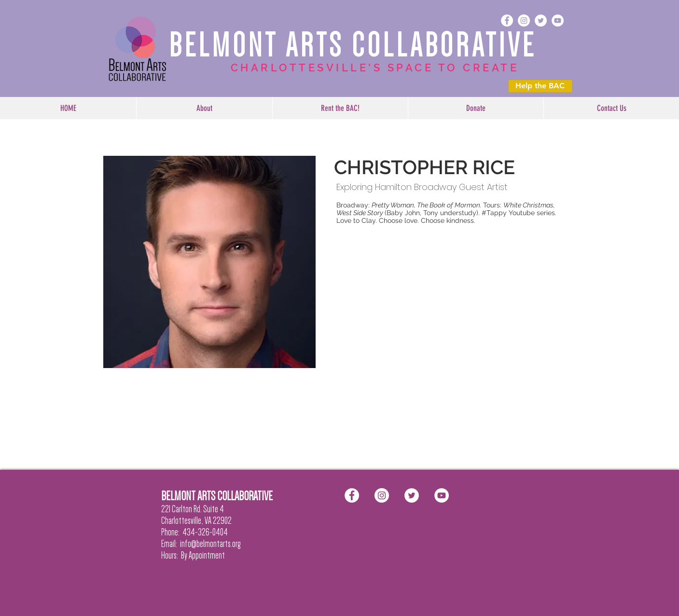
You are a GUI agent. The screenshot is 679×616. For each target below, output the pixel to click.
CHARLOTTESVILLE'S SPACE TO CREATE (375, 68)
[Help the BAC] (540, 86)
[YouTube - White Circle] (558, 21)
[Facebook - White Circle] (507, 21)
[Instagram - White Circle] (524, 21)
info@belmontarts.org (210, 544)
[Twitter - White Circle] (541, 21)
